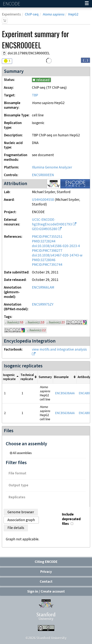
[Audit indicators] (7, 61)
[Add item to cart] (5, 21)
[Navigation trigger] (87, 4)
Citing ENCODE (46, 562)
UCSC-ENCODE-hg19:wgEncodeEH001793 (52, 222)
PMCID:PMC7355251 (47, 237)
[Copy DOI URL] (4, 53)
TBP (35, 95)
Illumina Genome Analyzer (52, 167)
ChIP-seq (32, 14)
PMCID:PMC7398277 (47, 251)
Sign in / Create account (46, 592)
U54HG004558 (43, 200)
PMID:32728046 (44, 260)
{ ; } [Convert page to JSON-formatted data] (85, 60)
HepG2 (73, 14)
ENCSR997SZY (43, 305)
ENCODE (12, 4)
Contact (46, 582)
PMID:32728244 (44, 241)
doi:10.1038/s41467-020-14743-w (57, 255)
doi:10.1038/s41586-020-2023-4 (56, 246)
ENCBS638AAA (65, 393)
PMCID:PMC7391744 (47, 265)
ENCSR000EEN (43, 175)
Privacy (46, 572)
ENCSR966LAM (43, 288)
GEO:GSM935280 (45, 229)
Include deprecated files (71, 519)
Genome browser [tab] (21, 512)
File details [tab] (16, 528)
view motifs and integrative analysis (59, 350)
